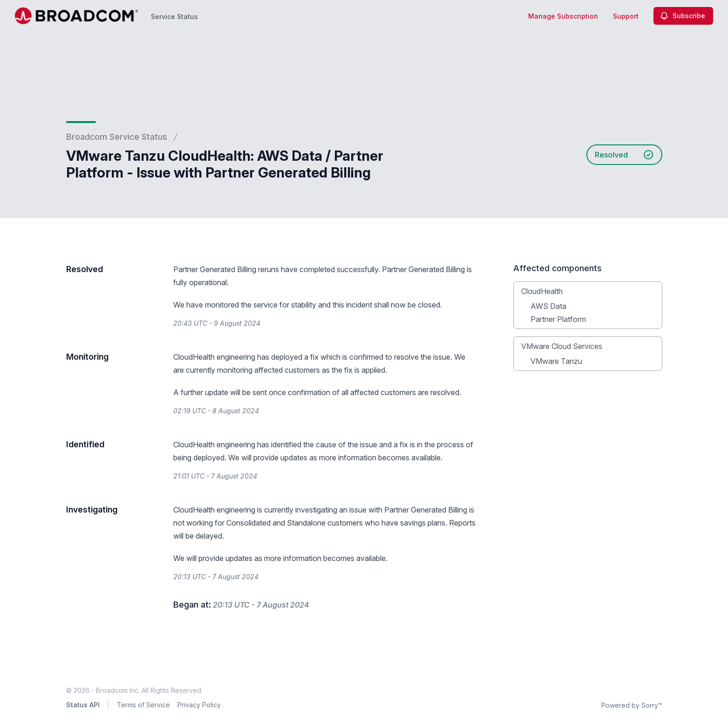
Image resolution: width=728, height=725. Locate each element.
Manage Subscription (563, 16)
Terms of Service (143, 705)
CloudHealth (542, 291)
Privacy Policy (199, 705)
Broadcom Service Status (117, 137)
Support (626, 16)
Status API (83, 705)
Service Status (174, 17)
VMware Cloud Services (562, 346)
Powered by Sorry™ (632, 705)
